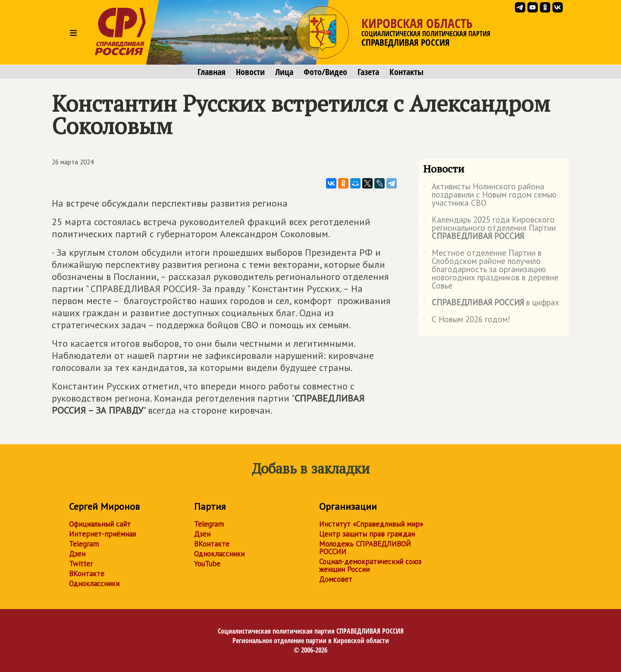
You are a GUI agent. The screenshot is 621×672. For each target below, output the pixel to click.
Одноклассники (94, 584)
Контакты (406, 72)
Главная (212, 72)
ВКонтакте (87, 574)
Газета (368, 72)
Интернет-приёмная (102, 534)
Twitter (81, 564)
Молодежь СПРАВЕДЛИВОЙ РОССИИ (365, 548)
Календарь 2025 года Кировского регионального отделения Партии (489, 228)
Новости (250, 72)
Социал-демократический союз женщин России (370, 565)
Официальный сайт (100, 524)
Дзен (77, 554)
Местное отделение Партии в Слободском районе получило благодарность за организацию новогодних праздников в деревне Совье (491, 270)
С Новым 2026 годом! (467, 321)
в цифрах (491, 304)
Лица (284, 72)
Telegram (84, 544)
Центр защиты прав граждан (367, 534)
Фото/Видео (325, 72)
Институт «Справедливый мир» (371, 524)
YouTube (207, 564)
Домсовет (336, 579)
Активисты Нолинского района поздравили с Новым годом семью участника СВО (490, 195)
